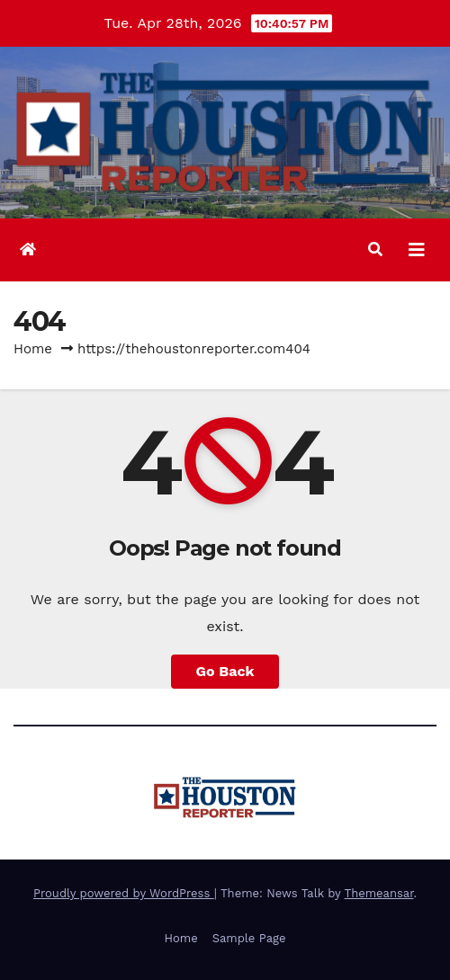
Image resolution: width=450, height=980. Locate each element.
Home (33, 349)
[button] (375, 249)
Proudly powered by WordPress (124, 893)
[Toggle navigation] (417, 250)
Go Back (225, 671)
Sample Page (249, 938)
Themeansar (379, 893)
